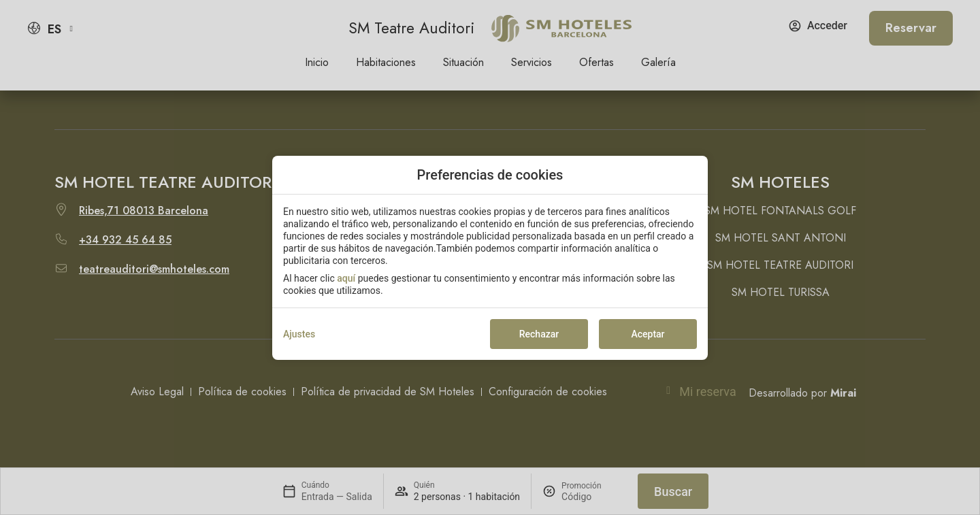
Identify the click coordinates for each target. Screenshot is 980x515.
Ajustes (299, 334)
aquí (346, 278)
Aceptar (648, 334)
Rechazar (539, 334)
